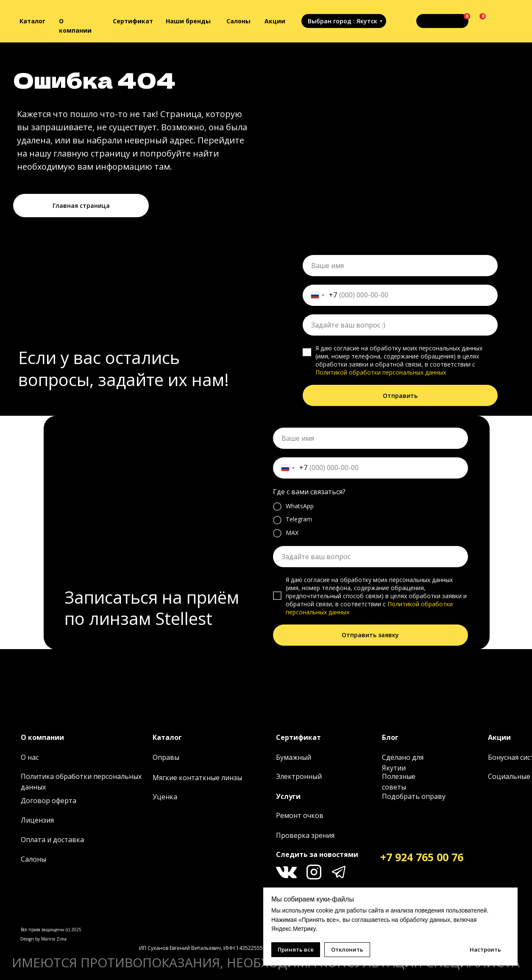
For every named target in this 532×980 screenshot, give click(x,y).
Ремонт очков (300, 815)
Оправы (166, 757)
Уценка (165, 797)
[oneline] (400, 325)
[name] (400, 266)
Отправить (400, 396)
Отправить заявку (370, 635)
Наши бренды (188, 21)
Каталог (32, 21)
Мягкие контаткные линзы (197, 778)
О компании (42, 737)
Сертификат (133, 21)
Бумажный (294, 757)
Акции (275, 21)
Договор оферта (49, 801)
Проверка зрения (305, 835)
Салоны (238, 21)
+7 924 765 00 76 (422, 857)
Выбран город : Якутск (343, 21)
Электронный (299, 776)
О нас (30, 757)
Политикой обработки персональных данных (381, 372)
